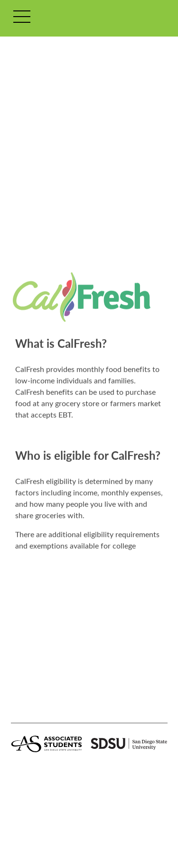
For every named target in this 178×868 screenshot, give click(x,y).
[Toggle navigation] (22, 18)
